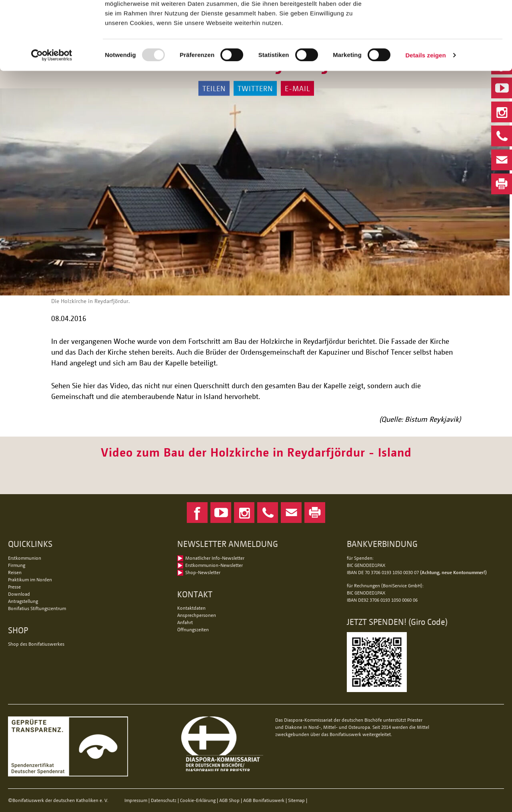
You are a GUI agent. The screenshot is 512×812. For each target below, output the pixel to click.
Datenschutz (164, 800)
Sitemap (296, 800)
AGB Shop (229, 800)
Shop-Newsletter (203, 572)
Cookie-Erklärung (198, 800)
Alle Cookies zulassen (445, 20)
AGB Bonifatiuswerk (264, 800)
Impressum (136, 800)
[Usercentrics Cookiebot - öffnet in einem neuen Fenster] (52, 119)
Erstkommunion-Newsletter (214, 565)
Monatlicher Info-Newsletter (215, 558)
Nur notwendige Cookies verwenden (445, 47)
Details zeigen (425, 119)
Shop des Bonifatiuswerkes (36, 644)
